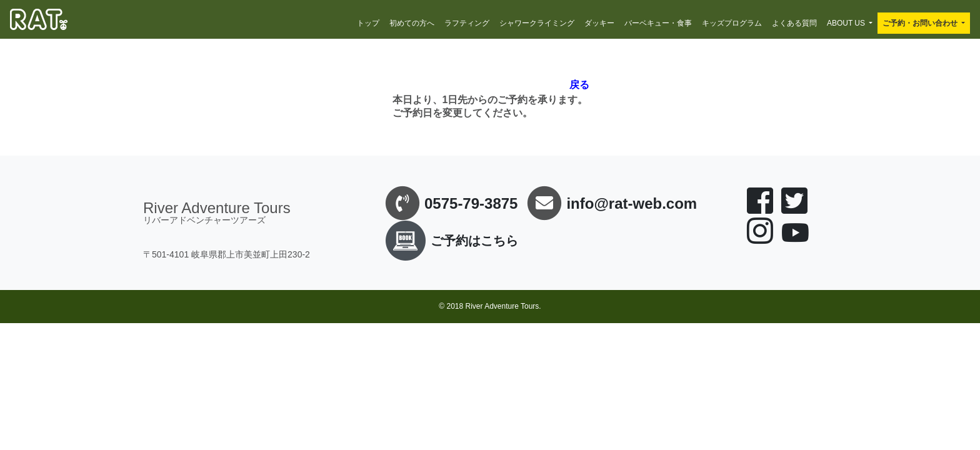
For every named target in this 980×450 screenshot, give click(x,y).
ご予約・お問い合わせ (920, 23)
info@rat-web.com (632, 203)
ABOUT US (846, 23)
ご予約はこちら (449, 241)
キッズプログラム (732, 23)
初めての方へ (412, 23)
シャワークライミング (537, 23)
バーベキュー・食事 (658, 23)
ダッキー (599, 23)
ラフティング (467, 23)
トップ (368, 23)
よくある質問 (794, 23)
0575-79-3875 (471, 203)
